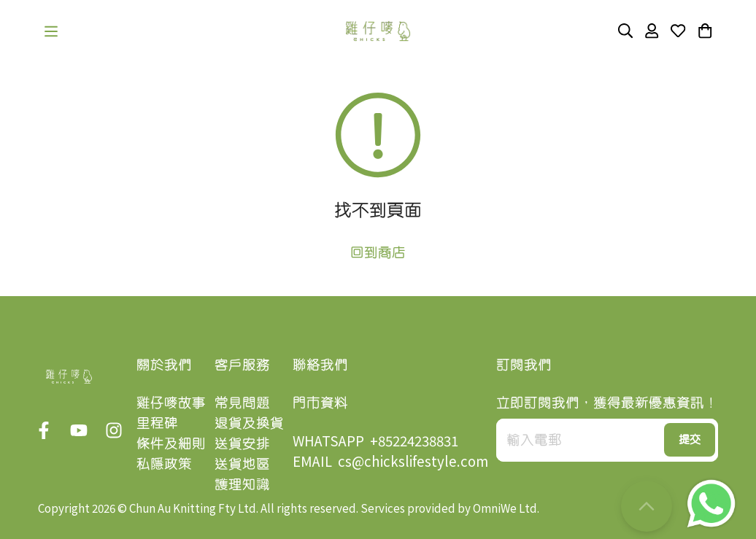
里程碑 (157, 423)
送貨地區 (242, 464)
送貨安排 (242, 443)
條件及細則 (171, 443)
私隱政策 (164, 464)
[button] (51, 31)
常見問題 (242, 402)
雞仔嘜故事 (171, 402)
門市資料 (320, 402)
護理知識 (242, 484)
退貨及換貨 (249, 423)
